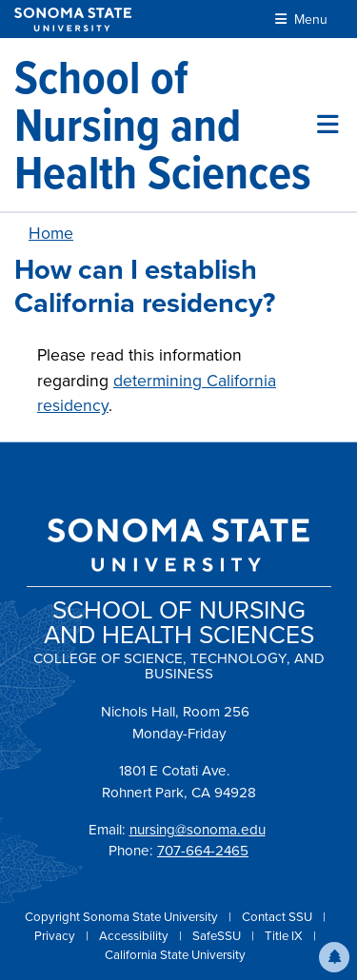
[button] (334, 957)
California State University (175, 955)
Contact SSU (278, 917)
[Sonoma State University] (73, 20)
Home (51, 233)
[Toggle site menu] (328, 125)
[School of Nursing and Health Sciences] (166, 125)
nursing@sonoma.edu (198, 830)
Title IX (285, 936)
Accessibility (135, 936)
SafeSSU (218, 936)
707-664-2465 (203, 851)
